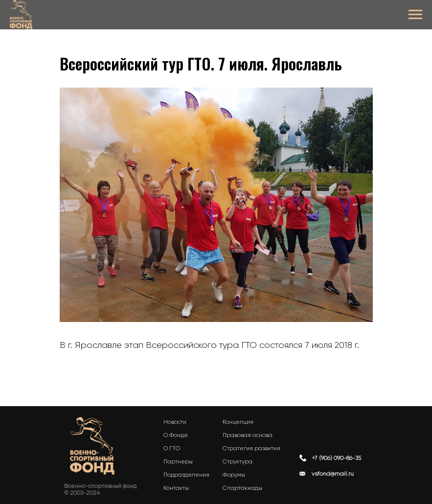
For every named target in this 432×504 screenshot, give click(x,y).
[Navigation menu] (415, 15)
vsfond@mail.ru (333, 474)
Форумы (234, 475)
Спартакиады (242, 488)
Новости (175, 422)
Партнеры (178, 461)
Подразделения (186, 475)
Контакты (176, 488)
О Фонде (176, 435)
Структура (238, 461)
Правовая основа (248, 435)
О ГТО (172, 448)
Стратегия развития (251, 448)
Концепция (238, 422)
